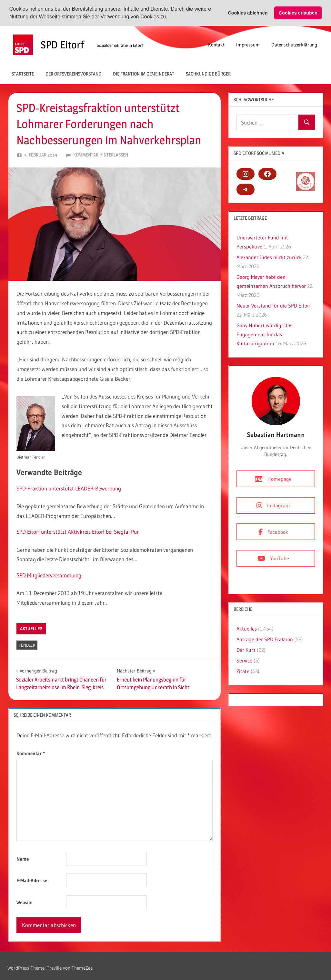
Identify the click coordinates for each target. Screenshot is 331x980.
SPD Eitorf (62, 44)
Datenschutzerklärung (294, 44)
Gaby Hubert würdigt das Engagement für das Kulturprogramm (264, 334)
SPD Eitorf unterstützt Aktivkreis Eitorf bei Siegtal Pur (78, 532)
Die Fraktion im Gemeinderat (144, 73)
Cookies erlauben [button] (298, 13)
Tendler (27, 645)
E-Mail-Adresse (32, 880)
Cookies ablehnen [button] (248, 13)
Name (23, 859)
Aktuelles (31, 629)
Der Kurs (246, 650)
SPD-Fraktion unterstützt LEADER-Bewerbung (69, 488)
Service (244, 661)
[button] (170, 17)
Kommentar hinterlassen (101, 155)
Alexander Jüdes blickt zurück (269, 257)
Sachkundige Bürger (208, 73)
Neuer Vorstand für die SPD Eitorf (274, 306)
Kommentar (31, 753)
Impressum (248, 44)
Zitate (243, 671)
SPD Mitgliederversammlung (49, 575)
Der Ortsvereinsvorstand (73, 73)
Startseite (23, 73)
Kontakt (216, 44)
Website (24, 902)
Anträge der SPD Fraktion (265, 639)
